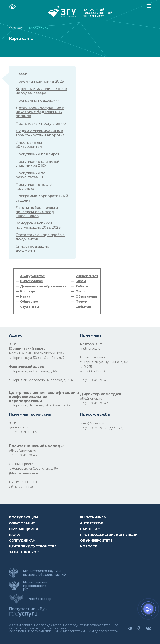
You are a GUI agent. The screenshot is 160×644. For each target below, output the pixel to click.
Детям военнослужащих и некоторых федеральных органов (40, 112)
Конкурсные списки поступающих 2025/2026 (38, 225)
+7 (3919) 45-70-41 (94, 380)
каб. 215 (86, 367)
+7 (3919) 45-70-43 (23, 455)
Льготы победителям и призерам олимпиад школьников (37, 212)
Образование (22, 523)
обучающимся (23, 529)
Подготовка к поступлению (41, 124)
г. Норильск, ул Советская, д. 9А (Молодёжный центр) (34, 471)
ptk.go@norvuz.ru (23, 451)
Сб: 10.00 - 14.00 (22, 487)
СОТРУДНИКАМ (22, 541)
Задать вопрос (24, 552)
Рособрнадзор (39, 599)
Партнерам (90, 529)
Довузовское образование (43, 286)
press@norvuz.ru (93, 423)
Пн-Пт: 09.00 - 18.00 (25, 482)
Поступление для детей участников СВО (38, 164)
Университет (87, 276)
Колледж (28, 291)
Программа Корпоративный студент (42, 198)
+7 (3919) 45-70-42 (94, 403)
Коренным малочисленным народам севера (41, 91)
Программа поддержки (38, 101)
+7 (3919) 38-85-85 (23, 432)
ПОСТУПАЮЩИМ (23, 517)
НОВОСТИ (89, 546)
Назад (22, 74)
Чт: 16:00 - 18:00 (92, 371)
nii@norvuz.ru (90, 348)
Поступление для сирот (38, 154)
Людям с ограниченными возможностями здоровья (40, 133)
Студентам (29, 307)
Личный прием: (21, 464)
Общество (29, 302)
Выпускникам (32, 281)
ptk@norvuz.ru (91, 399)
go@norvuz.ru (20, 427)
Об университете (96, 541)
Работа (82, 286)
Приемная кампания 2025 (40, 82)
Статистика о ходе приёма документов (40, 237)
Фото (80, 291)
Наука (25, 296)
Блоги (81, 281)
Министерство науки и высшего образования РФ (44, 573)
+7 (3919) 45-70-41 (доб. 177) (102, 428)
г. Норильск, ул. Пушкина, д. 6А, (104, 362)
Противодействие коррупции (109, 535)
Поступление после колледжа (34, 187)
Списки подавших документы (32, 249)
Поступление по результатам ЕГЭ (31, 175)
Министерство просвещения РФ (35, 586)
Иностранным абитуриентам (29, 145)
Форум (81, 302)
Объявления (86, 296)
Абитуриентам (33, 276)
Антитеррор (91, 523)
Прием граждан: (93, 357)
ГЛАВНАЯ (15, 28)
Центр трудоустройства (33, 546)
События (83, 307)
